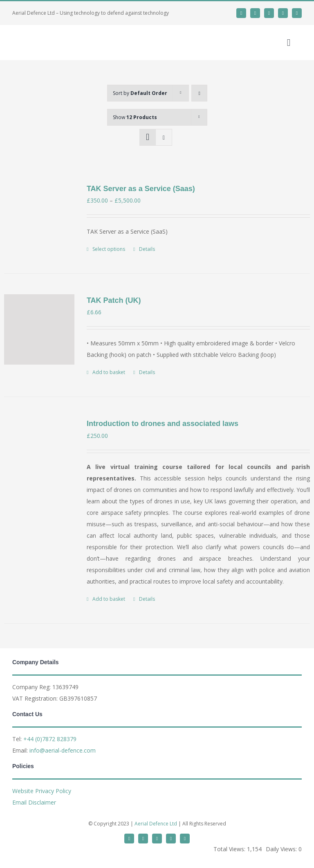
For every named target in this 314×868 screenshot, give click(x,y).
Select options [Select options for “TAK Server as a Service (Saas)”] (109, 249)
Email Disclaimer (34, 802)
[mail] (283, 13)
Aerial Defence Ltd (156, 824)
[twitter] (241, 13)
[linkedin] (255, 13)
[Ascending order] (199, 93)
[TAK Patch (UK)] (39, 329)
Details (147, 249)
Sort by (140, 93)
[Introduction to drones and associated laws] (39, 453)
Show (135, 117)
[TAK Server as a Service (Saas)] (39, 218)
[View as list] (164, 137)
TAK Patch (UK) (114, 300)
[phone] (297, 13)
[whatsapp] (269, 13)
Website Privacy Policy (42, 791)
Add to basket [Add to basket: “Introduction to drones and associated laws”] (109, 599)
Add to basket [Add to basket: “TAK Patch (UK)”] (109, 372)
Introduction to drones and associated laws (163, 424)
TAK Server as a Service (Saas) (141, 189)
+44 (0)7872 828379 (50, 739)
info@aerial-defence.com (63, 750)
